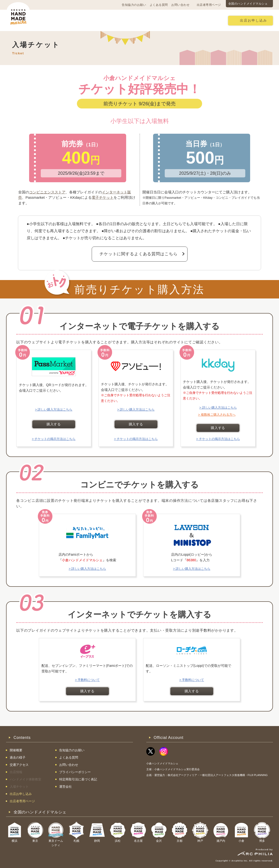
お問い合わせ (180, 5)
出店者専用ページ (209, 5)
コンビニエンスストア (47, 192)
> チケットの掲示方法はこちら (54, 439)
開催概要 (56, 20)
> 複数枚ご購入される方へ (217, 415)
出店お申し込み (254, 21)
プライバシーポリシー (75, 772)
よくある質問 (159, 5)
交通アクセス (82, 20)
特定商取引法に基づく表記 (78, 779)
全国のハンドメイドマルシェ (248, 4)
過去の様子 (111, 20)
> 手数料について (87, 680)
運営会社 (66, 787)
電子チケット (103, 197)
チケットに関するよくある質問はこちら (138, 254)
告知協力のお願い (134, 5)
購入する (54, 424)
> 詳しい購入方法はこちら (54, 409)
